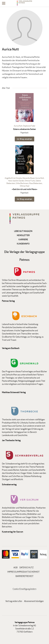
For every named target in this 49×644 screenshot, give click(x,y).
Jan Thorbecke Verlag (11, 440)
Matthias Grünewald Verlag (14, 392)
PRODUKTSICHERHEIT (29, 572)
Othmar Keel (25, 186)
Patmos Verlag (8, 301)
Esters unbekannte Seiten (25, 129)
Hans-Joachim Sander (16, 181)
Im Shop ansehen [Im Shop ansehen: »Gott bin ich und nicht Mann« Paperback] (24, 199)
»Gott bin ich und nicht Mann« (25, 189)
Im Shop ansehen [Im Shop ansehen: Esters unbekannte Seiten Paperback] (24, 139)
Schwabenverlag (9, 484)
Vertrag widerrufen (14, 601)
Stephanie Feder (29, 126)
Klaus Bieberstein (36, 183)
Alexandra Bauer (29, 178)
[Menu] (4, 4)
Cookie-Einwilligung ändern (24, 589)
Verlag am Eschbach (11, 348)
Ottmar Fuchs (30, 181)
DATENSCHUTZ (27, 567)
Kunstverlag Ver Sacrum (13, 532)
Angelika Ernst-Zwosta (13, 178)
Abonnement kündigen (34, 601)
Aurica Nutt (18, 126)
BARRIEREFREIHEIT (24, 576)
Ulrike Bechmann (22, 183)
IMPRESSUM (13, 572)
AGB (15, 567)
